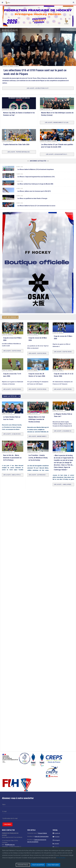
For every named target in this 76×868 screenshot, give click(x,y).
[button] (70, 30)
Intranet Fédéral (43, 833)
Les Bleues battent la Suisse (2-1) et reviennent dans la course (36, 206)
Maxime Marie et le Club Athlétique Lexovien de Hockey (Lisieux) (37, 419)
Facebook (56, 833)
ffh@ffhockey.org (10, 845)
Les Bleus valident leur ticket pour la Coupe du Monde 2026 (35, 184)
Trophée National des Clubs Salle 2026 (16, 145)
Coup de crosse (10, 317)
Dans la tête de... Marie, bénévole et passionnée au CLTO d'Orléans (12, 458)
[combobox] (73, 2)
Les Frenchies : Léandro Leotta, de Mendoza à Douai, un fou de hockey (38, 458)
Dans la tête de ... (11, 396)
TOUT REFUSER (53, 865)
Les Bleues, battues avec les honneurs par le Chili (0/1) (34, 191)
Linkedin (56, 844)
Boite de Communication (42, 837)
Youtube (56, 837)
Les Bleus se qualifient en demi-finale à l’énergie (32, 198)
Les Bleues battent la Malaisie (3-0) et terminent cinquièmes (36, 169)
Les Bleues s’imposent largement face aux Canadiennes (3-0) (36, 177)
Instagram (56, 840)
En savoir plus (61, 858)
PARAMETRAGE (23, 865)
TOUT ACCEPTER (38, 865)
